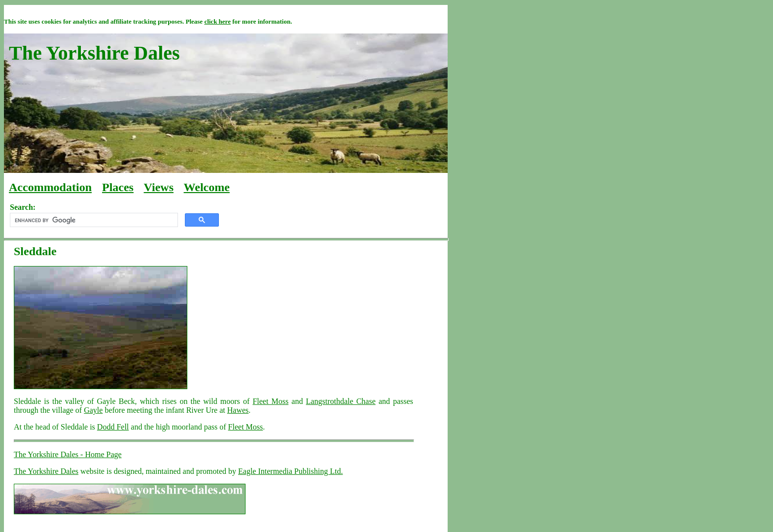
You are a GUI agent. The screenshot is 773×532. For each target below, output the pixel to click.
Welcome (207, 187)
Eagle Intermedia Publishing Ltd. (290, 471)
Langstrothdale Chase (341, 401)
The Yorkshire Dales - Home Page (68, 454)
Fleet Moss (270, 401)
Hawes (238, 410)
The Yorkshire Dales (46, 471)
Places (118, 187)
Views (159, 187)
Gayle (93, 410)
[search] (93, 220)
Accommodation (50, 187)
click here (217, 21)
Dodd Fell (113, 427)
